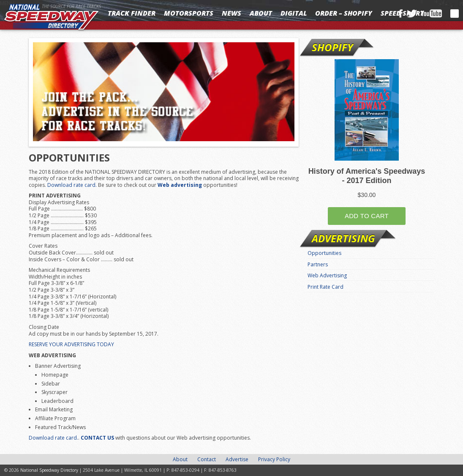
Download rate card (71, 185)
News (231, 13)
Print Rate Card (325, 287)
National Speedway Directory (52, 18)
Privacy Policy (274, 459)
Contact (207, 459)
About (261, 13)
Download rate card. (53, 438)
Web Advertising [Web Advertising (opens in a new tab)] (327, 275)
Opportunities (324, 253)
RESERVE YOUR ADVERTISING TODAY (71, 344)
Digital (294, 13)
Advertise (237, 459)
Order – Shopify (344, 13)
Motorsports (189, 13)
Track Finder (132, 13)
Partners (318, 264)
